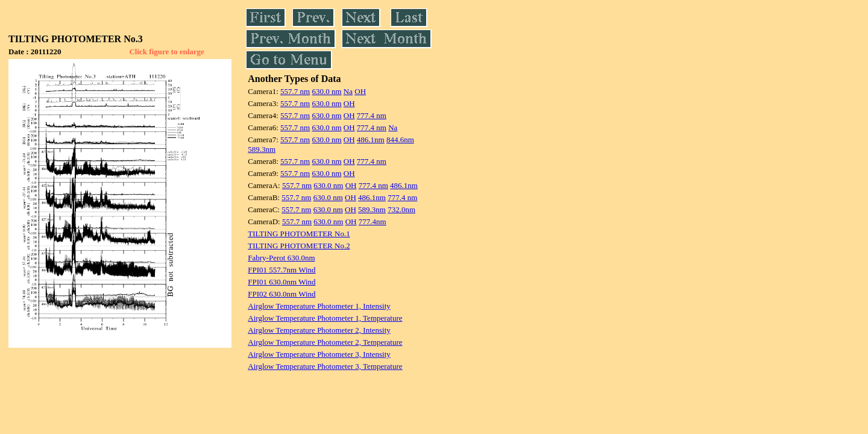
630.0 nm (326, 91)
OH (360, 91)
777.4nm (373, 222)
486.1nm (371, 140)
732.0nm (401, 209)
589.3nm (262, 149)
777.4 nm (372, 115)
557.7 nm (295, 91)
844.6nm (400, 140)
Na (348, 91)
